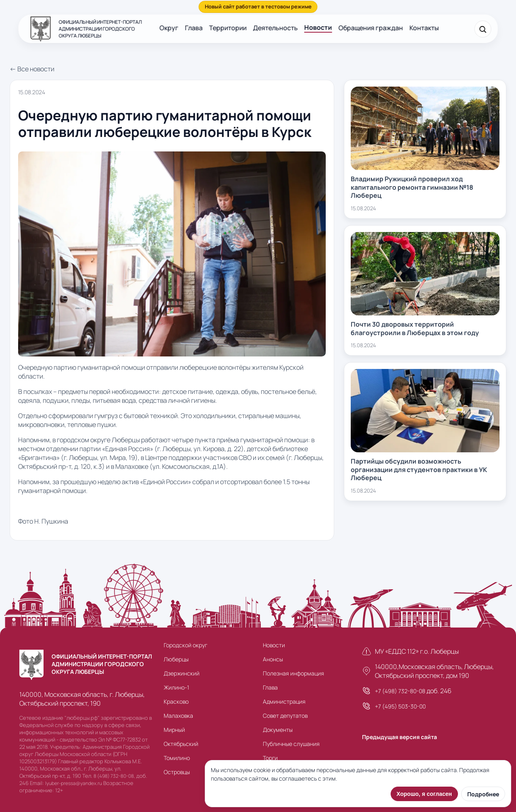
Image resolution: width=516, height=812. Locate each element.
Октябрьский (181, 744)
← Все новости (32, 69)
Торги (270, 758)
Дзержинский (182, 673)
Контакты (424, 28)
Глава (194, 28)
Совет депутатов (285, 716)
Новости (318, 27)
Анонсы (273, 659)
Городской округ (185, 645)
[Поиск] (483, 29)
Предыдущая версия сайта (399, 737)
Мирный (174, 730)
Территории (228, 28)
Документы (278, 730)
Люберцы (176, 659)
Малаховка (178, 716)
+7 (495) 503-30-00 (400, 706)
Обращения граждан (371, 28)
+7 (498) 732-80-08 (400, 691)
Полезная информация (293, 673)
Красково (176, 701)
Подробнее (483, 794)
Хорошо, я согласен (424, 794)
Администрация (284, 701)
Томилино (177, 758)
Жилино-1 (176, 687)
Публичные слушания (291, 744)
